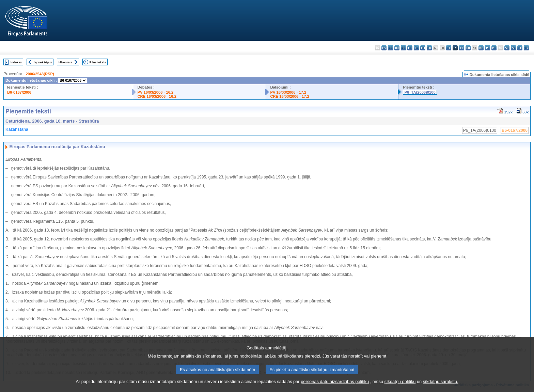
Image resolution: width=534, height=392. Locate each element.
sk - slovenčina (507, 48)
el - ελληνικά (416, 48)
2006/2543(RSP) (40, 74)
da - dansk (397, 48)
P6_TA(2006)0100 (420, 92)
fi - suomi (520, 48)
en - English (423, 48)
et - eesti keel (410, 48)
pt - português (494, 48)
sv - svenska (526, 48)
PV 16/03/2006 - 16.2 (155, 92)
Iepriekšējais (43, 62)
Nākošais (65, 62)
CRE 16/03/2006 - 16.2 (157, 96)
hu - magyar (468, 48)
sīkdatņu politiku (400, 386)
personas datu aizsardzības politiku (335, 386)
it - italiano (449, 48)
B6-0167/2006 (19, 92)
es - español (384, 48)
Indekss (16, 62)
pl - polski (488, 48)
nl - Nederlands (481, 48)
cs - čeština (390, 48)
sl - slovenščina (513, 48)
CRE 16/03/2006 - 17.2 (289, 96)
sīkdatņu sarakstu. (441, 386)
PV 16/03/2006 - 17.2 (288, 92)
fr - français (429, 48)
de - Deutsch (403, 48)
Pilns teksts (98, 62)
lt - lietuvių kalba (462, 48)
